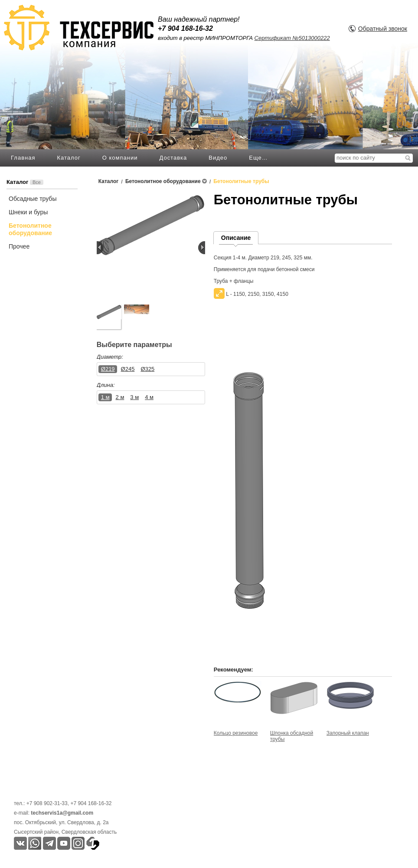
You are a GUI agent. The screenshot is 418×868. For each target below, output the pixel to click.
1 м (105, 397)
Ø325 (147, 369)
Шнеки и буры (28, 212)
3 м (134, 397)
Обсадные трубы (33, 199)
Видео (218, 158)
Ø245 (128, 369)
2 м (120, 397)
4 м (149, 397)
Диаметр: (110, 357)
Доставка (173, 158)
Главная (23, 158)
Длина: (106, 385)
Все (37, 182)
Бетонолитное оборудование (30, 229)
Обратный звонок (383, 29)
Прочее (19, 246)
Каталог (69, 158)
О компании (120, 158)
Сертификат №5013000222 (292, 38)
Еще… (258, 158)
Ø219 (108, 369)
